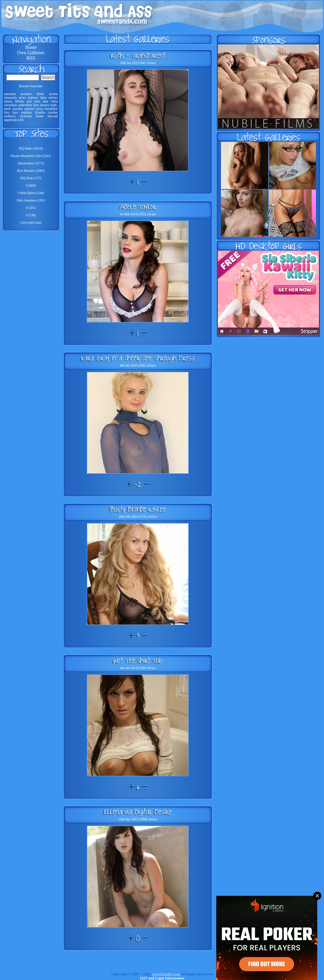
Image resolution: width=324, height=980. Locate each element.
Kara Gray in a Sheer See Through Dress (138, 358)
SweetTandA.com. (166, 974)
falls (21, 120)
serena (53, 94)
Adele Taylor (138, 207)
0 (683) (31, 185)
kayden (18, 109)
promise (26, 94)
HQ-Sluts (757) (31, 178)
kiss (7, 112)
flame (40, 116)
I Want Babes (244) (31, 193)
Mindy (19, 101)
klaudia (40, 112)
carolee (53, 112)
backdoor (51, 109)
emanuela (10, 98)
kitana (8, 101)
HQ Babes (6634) (31, 148)
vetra (54, 101)
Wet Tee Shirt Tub (138, 660)
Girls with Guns (31, 223)
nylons (53, 98)
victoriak (26, 116)
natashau (10, 94)
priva (22, 98)
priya (40, 109)
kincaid (53, 116)
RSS (31, 58)
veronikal (10, 105)
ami (29, 101)
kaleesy (33, 98)
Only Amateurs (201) (31, 200)
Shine (40, 94)
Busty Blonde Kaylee (138, 509)
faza (15, 112)
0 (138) (31, 215)
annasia (29, 109)
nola (37, 101)
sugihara (27, 112)
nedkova (10, 116)
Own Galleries (31, 53)
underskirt (25, 105)
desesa (44, 105)
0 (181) (31, 208)
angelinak (11, 120)
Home (31, 47)
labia (43, 98)
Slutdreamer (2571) (31, 163)
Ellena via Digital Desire (138, 812)
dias (45, 101)
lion (36, 105)
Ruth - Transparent (138, 55)
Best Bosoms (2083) (31, 171)
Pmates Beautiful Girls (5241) (31, 156)
